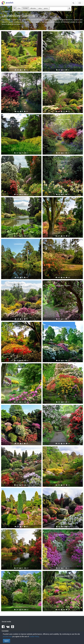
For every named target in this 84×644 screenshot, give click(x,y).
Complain (5, 631)
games (46, 8)
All (15, 8)
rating (40, 8)
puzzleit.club (7, 636)
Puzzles (5, 12)
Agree (7, 641)
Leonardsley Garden (21, 36)
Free (19, 8)
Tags (12, 12)
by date (26, 8)
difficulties (33, 8)
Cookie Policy (34, 636)
